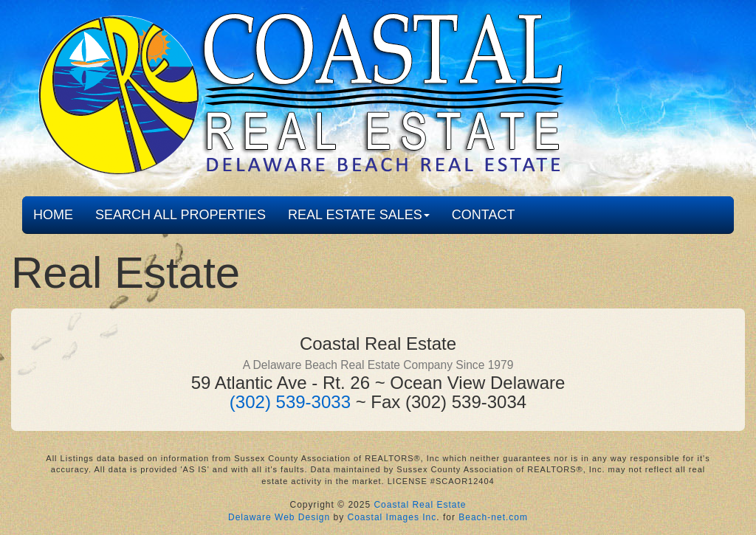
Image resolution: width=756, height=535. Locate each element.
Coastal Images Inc (392, 517)
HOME (53, 215)
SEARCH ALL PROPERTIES (181, 215)
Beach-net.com (493, 517)
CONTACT (484, 215)
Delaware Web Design (279, 517)
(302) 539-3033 (290, 402)
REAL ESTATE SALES (359, 215)
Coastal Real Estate (420, 505)
